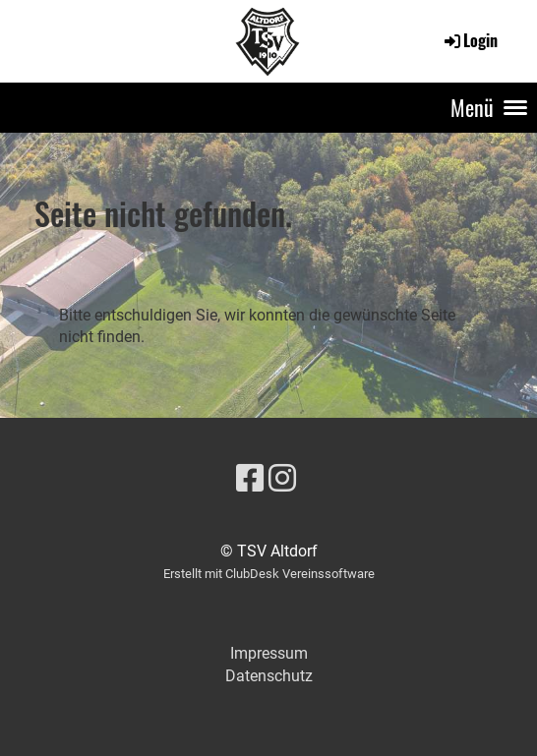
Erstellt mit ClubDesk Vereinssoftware (269, 574)
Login (470, 40)
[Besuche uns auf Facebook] (250, 479)
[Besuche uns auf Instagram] (282, 479)
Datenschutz (269, 676)
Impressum (269, 653)
